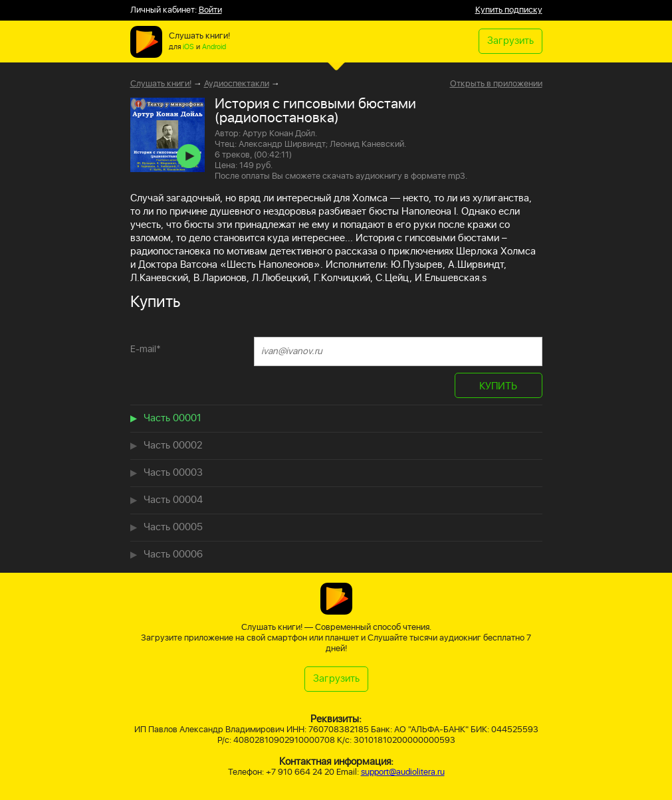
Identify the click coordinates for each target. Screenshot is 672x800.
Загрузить (510, 41)
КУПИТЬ (498, 386)
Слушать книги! (161, 84)
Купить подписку (509, 10)
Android (214, 47)
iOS (188, 47)
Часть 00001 (172, 418)
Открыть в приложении (496, 84)
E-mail (146, 349)
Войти (210, 10)
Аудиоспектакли (237, 84)
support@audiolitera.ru (403, 772)
